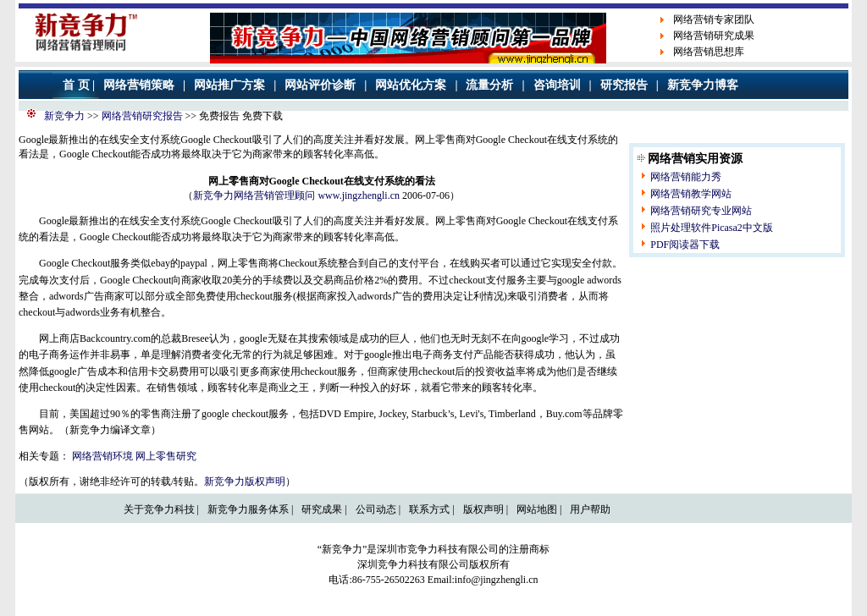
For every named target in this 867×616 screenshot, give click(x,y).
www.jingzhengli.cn (359, 195)
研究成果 (322, 509)
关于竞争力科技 (159, 509)
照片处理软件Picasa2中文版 (712, 228)
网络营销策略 (139, 85)
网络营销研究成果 (714, 36)
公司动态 (376, 509)
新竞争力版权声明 (245, 481)
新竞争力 (64, 116)
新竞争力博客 (703, 85)
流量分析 (489, 85)
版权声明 (483, 509)
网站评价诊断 (320, 85)
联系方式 (429, 509)
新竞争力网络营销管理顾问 (254, 195)
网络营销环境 (102, 456)
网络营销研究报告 (142, 116)
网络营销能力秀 (686, 177)
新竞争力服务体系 (248, 509)
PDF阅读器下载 (685, 245)
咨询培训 (557, 85)
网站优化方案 (411, 85)
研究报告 (624, 85)
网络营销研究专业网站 (701, 211)
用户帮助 (590, 509)
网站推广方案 (229, 85)
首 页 (76, 85)
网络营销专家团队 (714, 19)
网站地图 (537, 509)
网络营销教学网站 (691, 194)
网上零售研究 (166, 456)
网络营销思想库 (709, 52)
